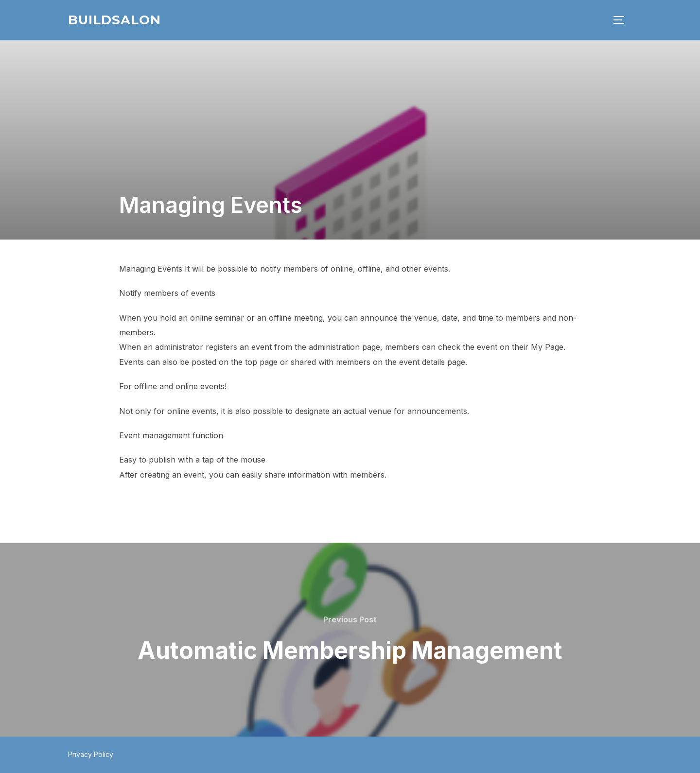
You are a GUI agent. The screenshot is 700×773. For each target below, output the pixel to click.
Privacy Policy (91, 754)
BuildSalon (114, 20)
